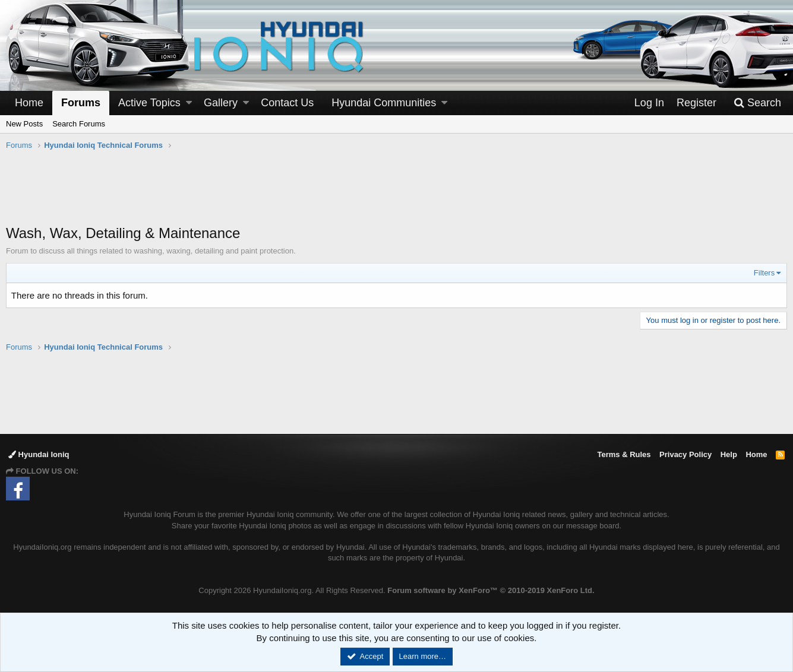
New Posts (24, 124)
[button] (189, 103)
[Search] (757, 103)
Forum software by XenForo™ (491, 590)
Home (29, 103)
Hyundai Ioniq (39, 454)
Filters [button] (764, 273)
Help (729, 454)
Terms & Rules (624, 454)
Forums (81, 103)
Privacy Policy (685, 454)
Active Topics (149, 103)
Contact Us (287, 103)
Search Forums (79, 124)
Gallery (221, 103)
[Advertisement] (397, 194)
